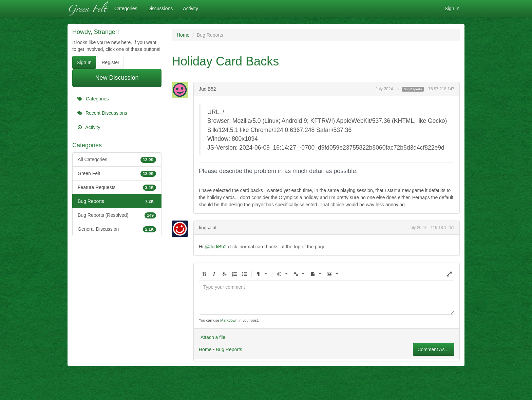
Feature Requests (117, 187)
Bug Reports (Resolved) (117, 215)
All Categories (117, 159)
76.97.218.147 (441, 89)
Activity (190, 8)
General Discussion (117, 229)
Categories (126, 8)
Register (110, 62)
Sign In (452, 8)
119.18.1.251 (442, 228)
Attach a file (213, 337)
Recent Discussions (102, 113)
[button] (204, 274)
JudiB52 (207, 89)
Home (205, 349)
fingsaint (208, 228)
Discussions (160, 8)
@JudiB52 (216, 247)
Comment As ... (434, 349)
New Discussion (117, 78)
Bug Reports (117, 201)
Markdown (229, 320)
